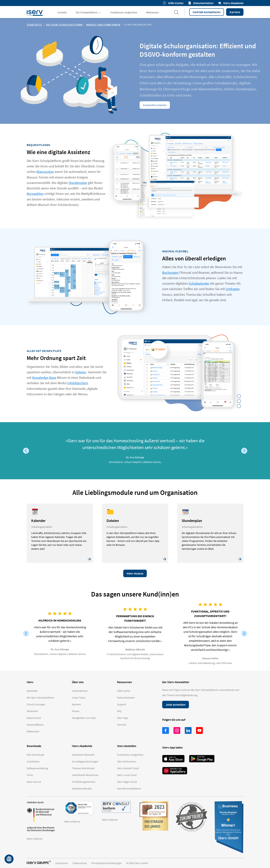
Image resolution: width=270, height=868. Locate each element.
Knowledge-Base (44, 378)
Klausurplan (45, 172)
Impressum (62, 863)
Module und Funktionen (103, 25)
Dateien (81, 372)
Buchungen (170, 273)
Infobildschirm (78, 383)
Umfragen (233, 289)
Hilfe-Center (173, 3)
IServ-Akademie (231, 3)
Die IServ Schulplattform (64, 25)
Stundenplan (78, 183)
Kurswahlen (35, 194)
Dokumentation (201, 3)
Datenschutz (80, 863)
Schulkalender (199, 283)
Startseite (34, 25)
